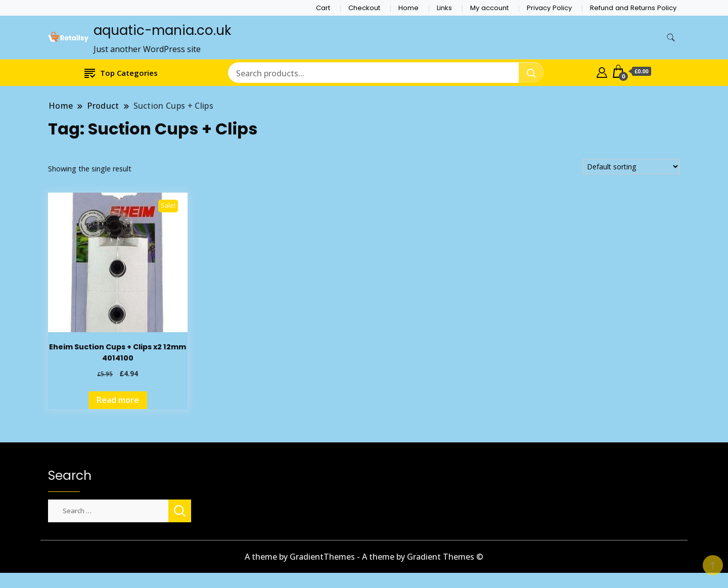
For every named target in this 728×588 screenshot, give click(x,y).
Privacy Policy (549, 8)
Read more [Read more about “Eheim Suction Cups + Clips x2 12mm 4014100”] (118, 400)
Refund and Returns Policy (633, 8)
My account (489, 8)
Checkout (364, 8)
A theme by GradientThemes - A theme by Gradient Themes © (364, 557)
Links (444, 8)
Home (408, 8)
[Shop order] (631, 167)
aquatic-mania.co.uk (162, 30)
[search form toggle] (671, 38)
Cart (323, 8)
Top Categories (121, 73)
